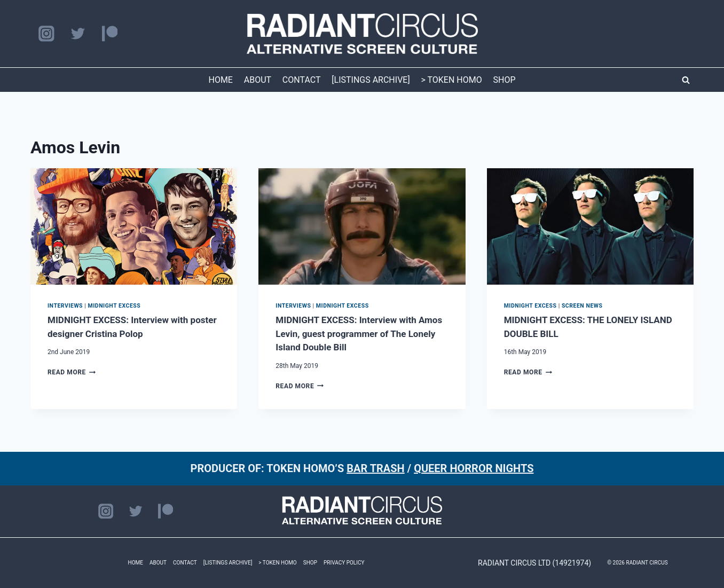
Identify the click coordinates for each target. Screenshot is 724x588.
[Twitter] (78, 34)
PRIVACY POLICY (344, 563)
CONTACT (302, 80)
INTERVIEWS (65, 306)
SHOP (505, 80)
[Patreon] (110, 34)
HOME (220, 80)
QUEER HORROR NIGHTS (474, 468)
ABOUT (258, 80)
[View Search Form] (686, 80)
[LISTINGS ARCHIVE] (371, 80)
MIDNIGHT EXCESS (114, 306)
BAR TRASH (376, 468)
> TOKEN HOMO (451, 80)
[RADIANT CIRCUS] (362, 34)
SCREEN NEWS (582, 306)
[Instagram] (46, 34)
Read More (72, 372)
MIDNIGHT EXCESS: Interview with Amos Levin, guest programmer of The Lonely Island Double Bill (359, 334)
